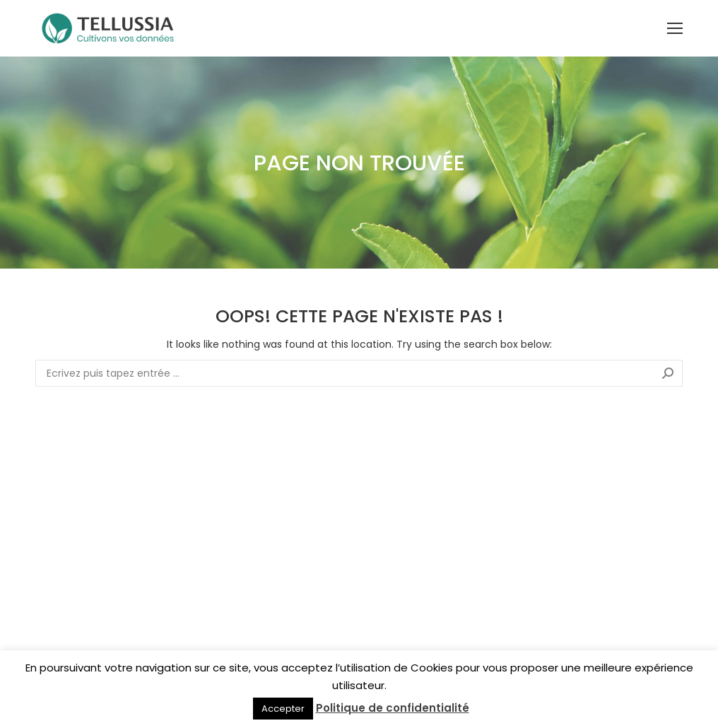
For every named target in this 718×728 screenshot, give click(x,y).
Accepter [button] (283, 709)
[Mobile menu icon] (675, 28)
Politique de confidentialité (393, 708)
